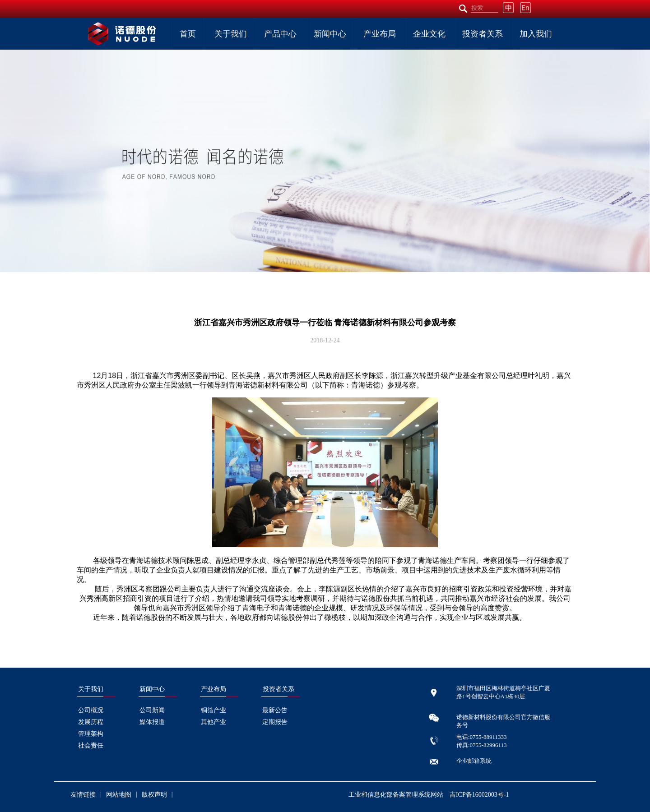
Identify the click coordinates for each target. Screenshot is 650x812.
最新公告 (275, 710)
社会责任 (91, 745)
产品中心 (280, 34)
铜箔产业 (214, 710)
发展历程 (91, 722)
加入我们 (536, 34)
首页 (188, 34)
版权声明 (154, 795)
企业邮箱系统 (474, 761)
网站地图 (119, 795)
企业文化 (429, 34)
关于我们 (231, 34)
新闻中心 (330, 34)
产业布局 (380, 34)
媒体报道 (152, 722)
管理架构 (91, 734)
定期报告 (275, 722)
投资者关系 (483, 34)
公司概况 (91, 710)
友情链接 (83, 795)
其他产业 (214, 722)
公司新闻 (152, 710)
